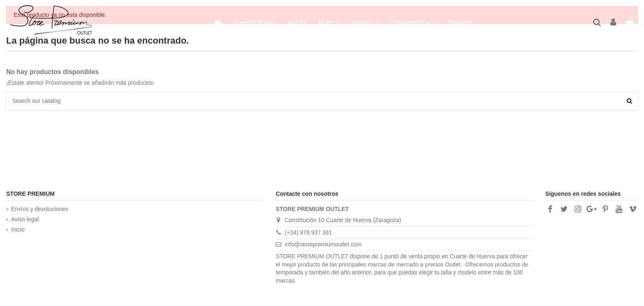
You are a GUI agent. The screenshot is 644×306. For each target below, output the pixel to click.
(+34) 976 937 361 (308, 232)
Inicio (18, 229)
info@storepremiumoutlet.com (323, 244)
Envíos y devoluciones (40, 209)
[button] (414, 23)
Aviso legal (25, 219)
